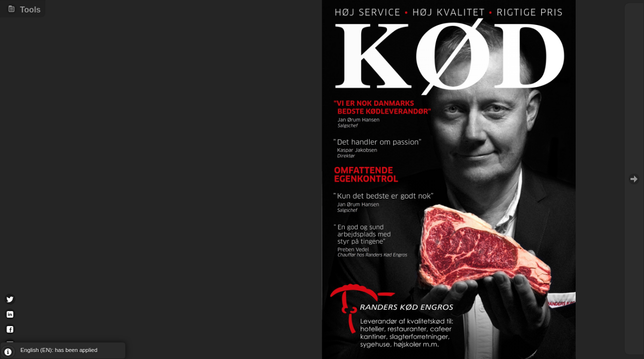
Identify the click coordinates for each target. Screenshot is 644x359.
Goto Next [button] (634, 179)
